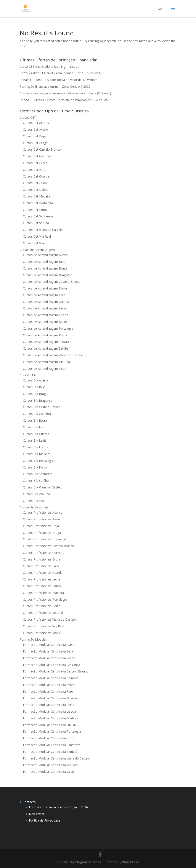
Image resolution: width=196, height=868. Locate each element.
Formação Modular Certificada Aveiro (49, 645)
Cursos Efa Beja (34, 387)
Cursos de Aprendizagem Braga (45, 268)
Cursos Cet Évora (35, 163)
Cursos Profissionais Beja (41, 526)
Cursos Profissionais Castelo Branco (48, 546)
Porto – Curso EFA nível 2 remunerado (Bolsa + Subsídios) (60, 73)
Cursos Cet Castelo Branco (42, 149)
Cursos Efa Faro (34, 427)
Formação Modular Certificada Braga (49, 658)
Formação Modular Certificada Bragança (51, 665)
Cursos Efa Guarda (36, 434)
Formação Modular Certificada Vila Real (51, 765)
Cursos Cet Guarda (36, 176)
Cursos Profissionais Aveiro (42, 519)
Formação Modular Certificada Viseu (48, 772)
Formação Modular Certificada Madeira (51, 718)
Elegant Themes (88, 862)
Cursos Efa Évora (35, 420)
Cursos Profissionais (34, 507)
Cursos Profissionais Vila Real (43, 626)
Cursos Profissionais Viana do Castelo (49, 619)
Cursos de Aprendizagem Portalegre (48, 328)
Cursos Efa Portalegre (38, 461)
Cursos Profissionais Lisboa (42, 586)
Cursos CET (28, 118)
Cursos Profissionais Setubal (43, 613)
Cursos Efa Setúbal (36, 481)
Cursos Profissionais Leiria (41, 579)
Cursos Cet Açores (36, 123)
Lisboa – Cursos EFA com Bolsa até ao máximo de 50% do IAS (64, 100)
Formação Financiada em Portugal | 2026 (58, 807)
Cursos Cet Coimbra (37, 156)
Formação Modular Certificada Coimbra (51, 678)
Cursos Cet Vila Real (37, 236)
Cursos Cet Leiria (35, 183)
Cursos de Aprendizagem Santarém (48, 342)
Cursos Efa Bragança (38, 400)
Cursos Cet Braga (35, 143)
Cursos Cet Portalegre (38, 203)
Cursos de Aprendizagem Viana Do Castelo (53, 355)
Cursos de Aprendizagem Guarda (46, 302)
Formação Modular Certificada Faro (48, 691)
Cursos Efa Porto (35, 467)
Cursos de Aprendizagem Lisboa (46, 315)
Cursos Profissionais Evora (42, 559)
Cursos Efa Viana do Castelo (43, 487)
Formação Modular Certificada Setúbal (50, 752)
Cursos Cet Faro (34, 170)
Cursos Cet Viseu (35, 243)
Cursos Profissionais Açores (43, 512)
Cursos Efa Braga (35, 394)
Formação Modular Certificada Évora (49, 685)
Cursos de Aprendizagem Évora (45, 288)
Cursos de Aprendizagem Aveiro (45, 255)
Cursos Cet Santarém (38, 216)
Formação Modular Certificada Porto (49, 738)
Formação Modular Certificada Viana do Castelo (57, 758)
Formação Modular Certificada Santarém (52, 745)
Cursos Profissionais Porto (42, 606)
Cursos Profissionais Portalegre (45, 599)
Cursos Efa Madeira (37, 454)
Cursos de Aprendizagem (37, 250)
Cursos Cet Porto (35, 210)
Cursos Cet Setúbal (36, 223)
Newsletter (37, 814)
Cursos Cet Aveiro (35, 129)
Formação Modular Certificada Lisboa (49, 711)
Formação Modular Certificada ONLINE (51, 725)
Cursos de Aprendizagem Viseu (45, 369)
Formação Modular (33, 639)
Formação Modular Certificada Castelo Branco (56, 671)
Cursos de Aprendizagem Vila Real (47, 362)
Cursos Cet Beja (34, 136)
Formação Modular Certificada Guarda (50, 698)
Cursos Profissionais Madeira (43, 593)
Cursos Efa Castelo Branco (42, 407)
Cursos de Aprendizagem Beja (44, 262)
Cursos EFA (28, 375)
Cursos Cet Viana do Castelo (43, 230)
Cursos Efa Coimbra (37, 414)
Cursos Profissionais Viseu (41, 633)
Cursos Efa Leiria (35, 440)
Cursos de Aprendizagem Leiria (45, 308)
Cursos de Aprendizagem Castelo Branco (52, 282)
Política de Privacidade (45, 820)
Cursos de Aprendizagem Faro (44, 295)
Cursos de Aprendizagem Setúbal (46, 348)
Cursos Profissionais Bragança (44, 539)
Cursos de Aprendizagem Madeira (47, 322)
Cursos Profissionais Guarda (43, 573)
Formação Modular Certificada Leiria (49, 705)
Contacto (29, 802)
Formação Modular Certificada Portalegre (52, 731)
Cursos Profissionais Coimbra (44, 553)
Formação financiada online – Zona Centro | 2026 (55, 86)
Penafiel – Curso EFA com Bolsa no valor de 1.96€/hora (59, 80)
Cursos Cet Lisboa (36, 190)
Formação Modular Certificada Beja (48, 651)
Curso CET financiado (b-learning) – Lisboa (49, 67)
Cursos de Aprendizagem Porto (45, 335)
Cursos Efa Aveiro (35, 380)
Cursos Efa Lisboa (36, 447)
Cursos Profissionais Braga (42, 533)
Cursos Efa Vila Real (37, 494)
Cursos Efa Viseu (35, 501)
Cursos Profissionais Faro (41, 566)
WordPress (130, 862)
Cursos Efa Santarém (38, 474)
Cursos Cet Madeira (37, 196)
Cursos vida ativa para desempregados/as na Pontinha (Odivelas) (65, 93)
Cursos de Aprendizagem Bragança (48, 275)
